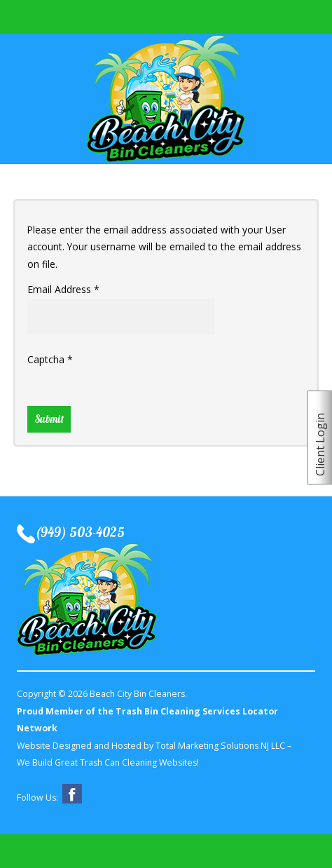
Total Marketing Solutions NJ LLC (220, 746)
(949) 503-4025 (80, 533)
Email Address (63, 289)
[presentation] (134, 397)
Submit (49, 419)
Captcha (50, 359)
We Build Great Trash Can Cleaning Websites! (108, 762)
